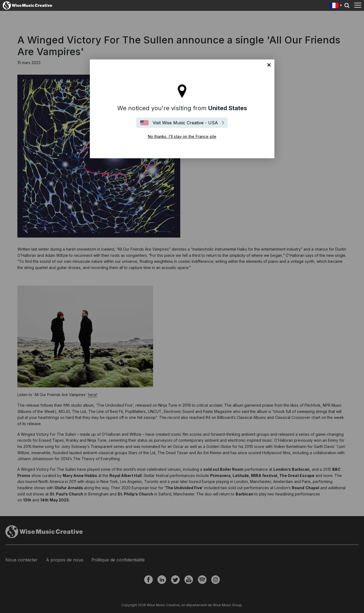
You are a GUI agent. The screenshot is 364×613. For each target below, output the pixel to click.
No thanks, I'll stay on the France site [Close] (269, 65)
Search (347, 5)
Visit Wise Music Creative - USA (185, 123)
